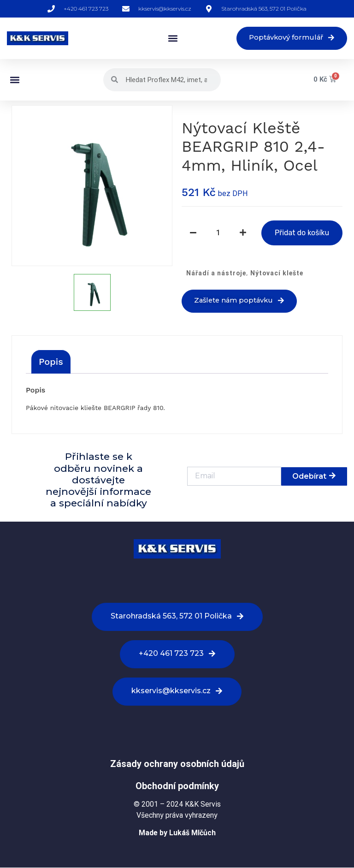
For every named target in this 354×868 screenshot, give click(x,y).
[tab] (51, 362)
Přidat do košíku (302, 233)
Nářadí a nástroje (216, 273)
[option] (92, 186)
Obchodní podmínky (177, 786)
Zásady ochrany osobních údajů (177, 764)
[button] (168, 39)
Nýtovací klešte (277, 273)
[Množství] (218, 233)
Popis (51, 362)
